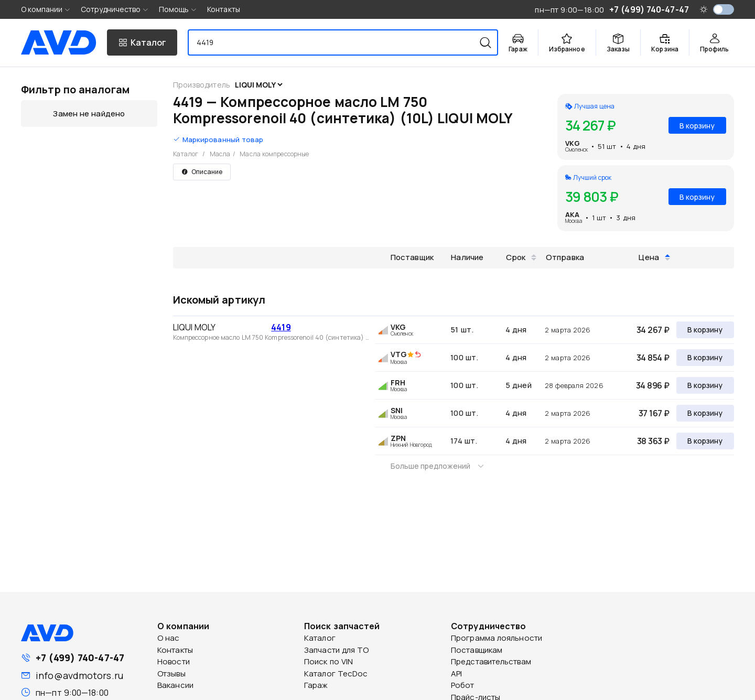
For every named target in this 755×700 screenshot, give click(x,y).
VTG (399, 354)
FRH (398, 383)
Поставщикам (477, 650)
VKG (573, 143)
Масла (220, 154)
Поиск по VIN (328, 661)
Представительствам (491, 661)
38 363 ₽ (653, 441)
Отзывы (171, 674)
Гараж (316, 685)
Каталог (186, 154)
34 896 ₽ (653, 385)
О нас (169, 638)
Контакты (224, 9)
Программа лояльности (497, 638)
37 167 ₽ (654, 413)
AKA (572, 214)
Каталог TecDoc (336, 674)
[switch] (724, 9)
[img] (418, 355)
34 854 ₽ (653, 358)
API (456, 674)
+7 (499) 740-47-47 (80, 658)
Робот (463, 685)
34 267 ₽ (653, 330)
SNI (397, 410)
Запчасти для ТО (337, 650)
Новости (174, 661)
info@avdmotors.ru (79, 675)
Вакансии (175, 685)
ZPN (398, 438)
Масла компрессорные (274, 154)
